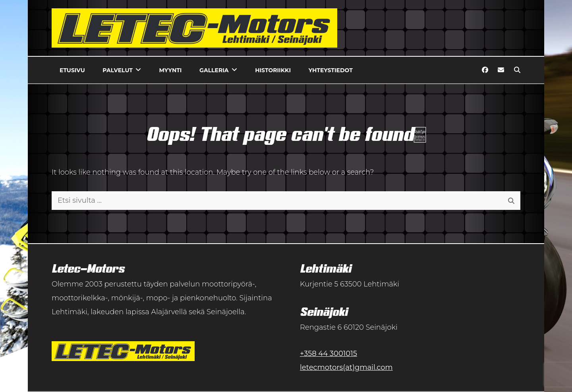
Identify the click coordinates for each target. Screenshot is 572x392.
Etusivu (72, 70)
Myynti (171, 70)
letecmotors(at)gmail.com (346, 367)
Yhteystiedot (331, 70)
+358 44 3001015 (329, 354)
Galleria (214, 70)
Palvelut (118, 70)
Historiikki (273, 70)
